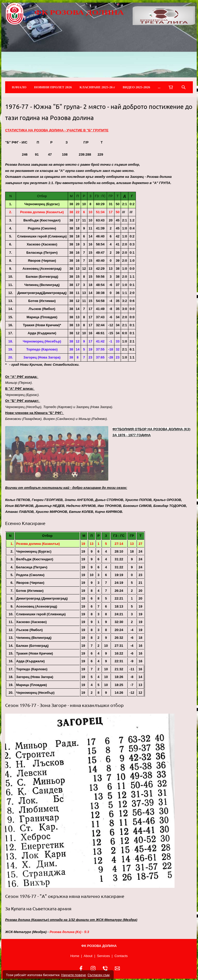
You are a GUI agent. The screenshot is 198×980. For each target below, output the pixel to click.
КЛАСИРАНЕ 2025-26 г (97, 87)
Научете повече (73, 975)
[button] (57, 453)
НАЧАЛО (19, 87)
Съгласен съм (98, 975)
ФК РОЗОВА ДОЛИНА (79, 12)
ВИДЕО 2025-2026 (136, 87)
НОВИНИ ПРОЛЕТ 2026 (53, 87)
